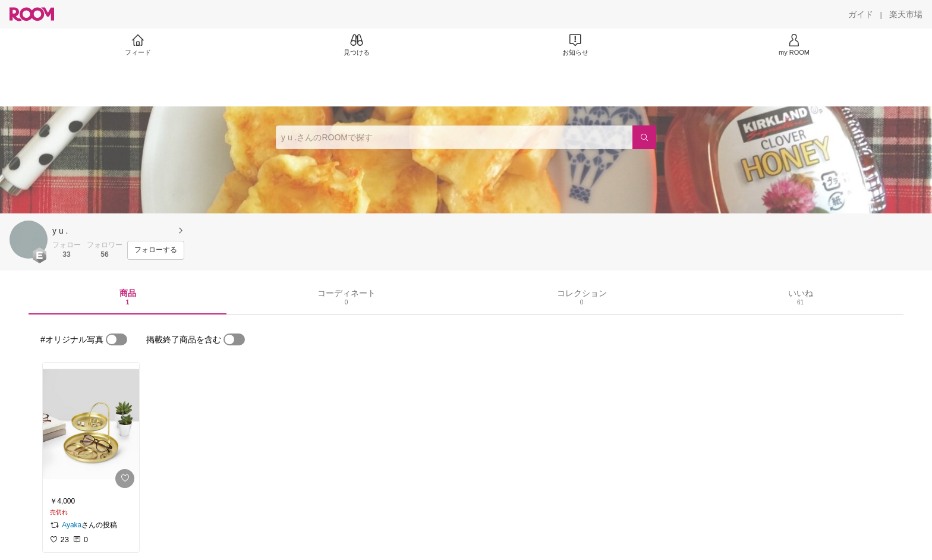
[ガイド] (861, 14)
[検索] (644, 137)
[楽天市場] (906, 14)
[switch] (116, 339)
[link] (91, 428)
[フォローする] (156, 250)
